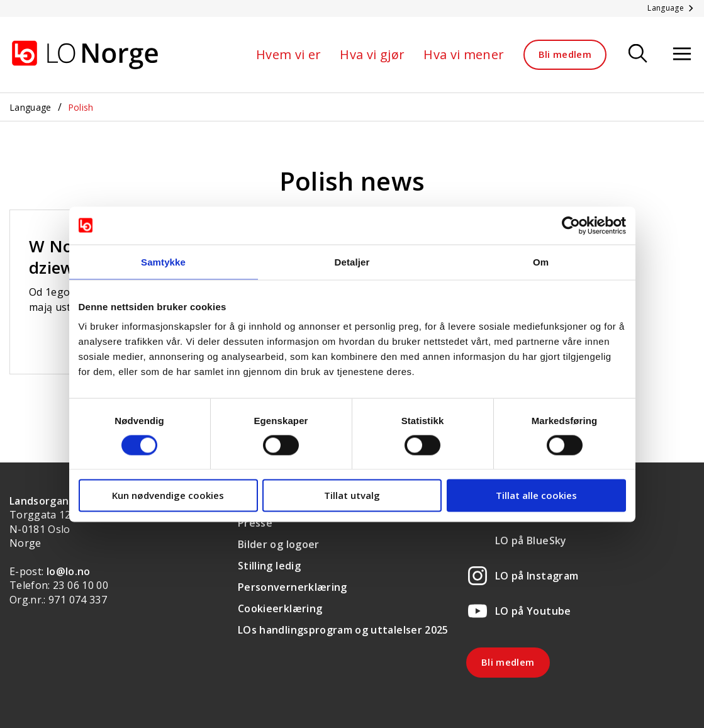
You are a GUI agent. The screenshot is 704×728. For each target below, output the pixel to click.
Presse (255, 523)
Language (31, 107)
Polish (81, 107)
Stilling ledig (269, 566)
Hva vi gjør (372, 54)
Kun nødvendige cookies (168, 495)
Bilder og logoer (279, 544)
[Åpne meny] (682, 54)
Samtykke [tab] (163, 261)
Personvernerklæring (293, 587)
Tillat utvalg (352, 495)
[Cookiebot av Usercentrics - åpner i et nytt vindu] (571, 225)
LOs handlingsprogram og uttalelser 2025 (343, 630)
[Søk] (638, 54)
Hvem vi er (289, 54)
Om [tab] (541, 261)
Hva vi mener (464, 54)
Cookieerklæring (280, 608)
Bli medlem (565, 54)
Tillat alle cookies (536, 495)
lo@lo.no (69, 571)
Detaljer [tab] (352, 261)
